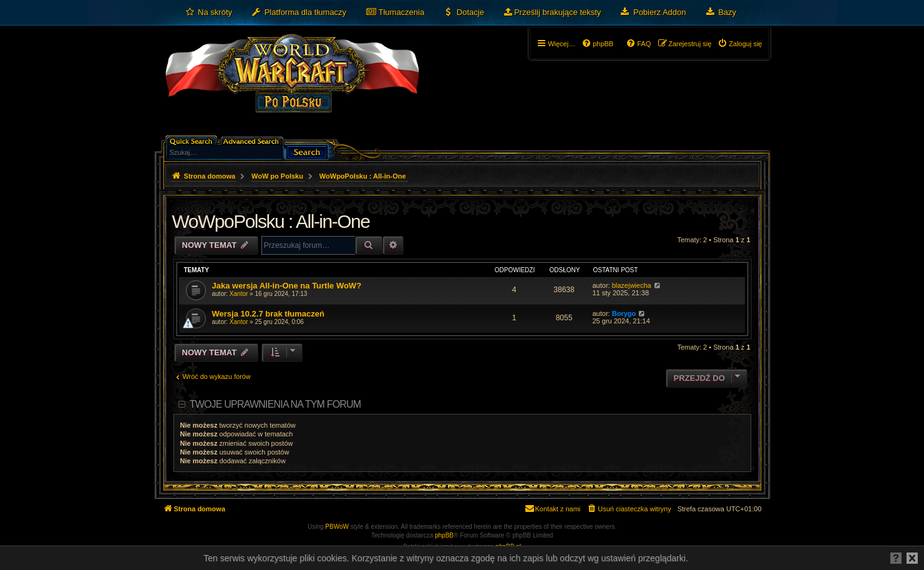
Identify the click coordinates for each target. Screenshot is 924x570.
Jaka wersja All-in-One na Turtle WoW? (287, 286)
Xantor (239, 294)
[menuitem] (209, 12)
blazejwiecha (632, 285)
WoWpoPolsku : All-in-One (271, 221)
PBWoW (337, 527)
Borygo (624, 313)
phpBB (444, 535)
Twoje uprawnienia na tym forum (275, 404)
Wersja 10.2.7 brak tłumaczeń (268, 314)
